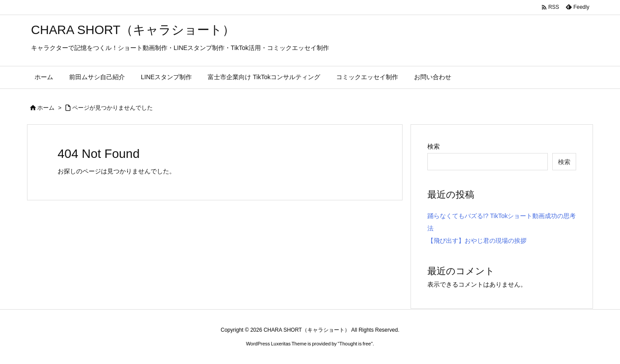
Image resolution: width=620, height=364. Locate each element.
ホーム (46, 108)
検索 (434, 146)
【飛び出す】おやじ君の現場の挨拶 (477, 241)
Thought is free (355, 344)
